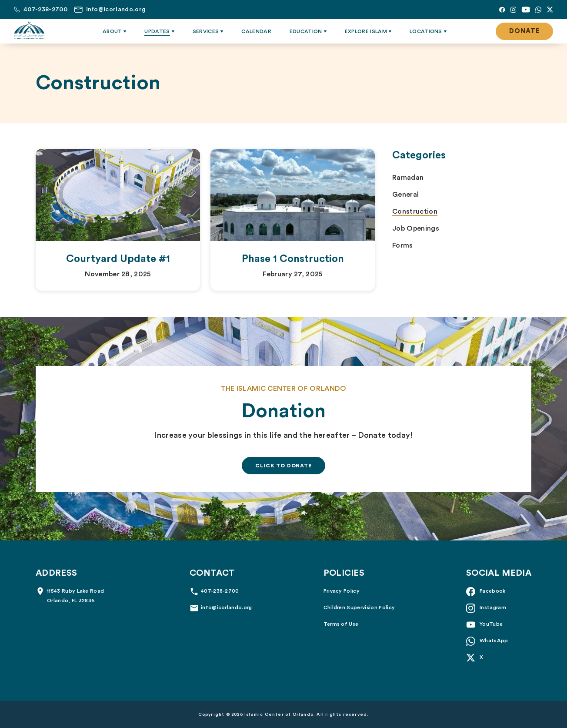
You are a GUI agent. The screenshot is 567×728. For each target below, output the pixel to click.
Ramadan (408, 178)
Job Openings (416, 228)
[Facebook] (502, 10)
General (405, 195)
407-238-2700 (220, 591)
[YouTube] (526, 10)
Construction (415, 211)
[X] (550, 10)
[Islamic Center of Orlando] (29, 30)
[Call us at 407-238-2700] (41, 10)
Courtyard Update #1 (118, 259)
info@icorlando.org (227, 607)
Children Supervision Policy (359, 607)
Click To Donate (283, 466)
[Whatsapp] (538, 10)
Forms (403, 245)
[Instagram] (513, 10)
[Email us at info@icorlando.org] (110, 10)
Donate (524, 31)
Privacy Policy (342, 591)
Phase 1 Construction (293, 259)
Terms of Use (341, 624)
